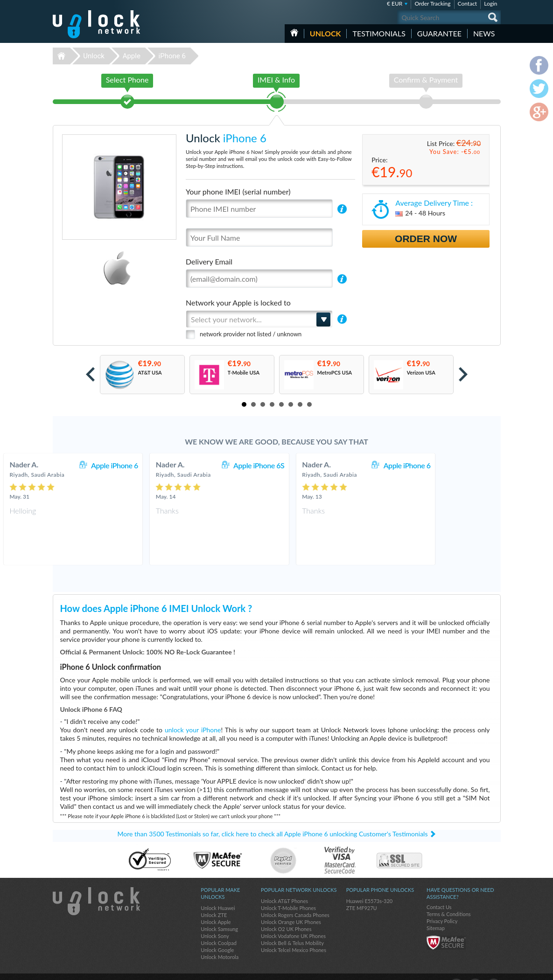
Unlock (325, 33)
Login (490, 3)
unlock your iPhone (193, 713)
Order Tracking (432, 3)
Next (463, 374)
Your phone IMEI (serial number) (238, 191)
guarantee (439, 33)
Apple (132, 56)
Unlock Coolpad (219, 926)
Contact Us (439, 890)
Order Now (426, 239)
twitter (475, 969)
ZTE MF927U (362, 891)
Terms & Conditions (449, 897)
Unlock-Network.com (96, 884)
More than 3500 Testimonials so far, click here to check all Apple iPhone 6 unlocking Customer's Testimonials (273, 817)
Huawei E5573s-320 (370, 884)
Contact (468, 3)
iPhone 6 (172, 56)
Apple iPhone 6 (172, 465)
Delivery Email (209, 261)
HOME (294, 33)
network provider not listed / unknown (251, 334)
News (484, 33)
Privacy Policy (442, 904)
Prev (90, 374)
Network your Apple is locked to (238, 302)
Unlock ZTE (214, 898)
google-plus (494, 969)
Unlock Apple (216, 905)
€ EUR (395, 3)
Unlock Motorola (220, 940)
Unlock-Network (96, 24)
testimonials (379, 33)
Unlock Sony (215, 919)
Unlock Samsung (219, 912)
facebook (456, 969)
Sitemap (436, 911)
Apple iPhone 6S (316, 465)
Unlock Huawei (218, 891)
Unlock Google (217, 933)
